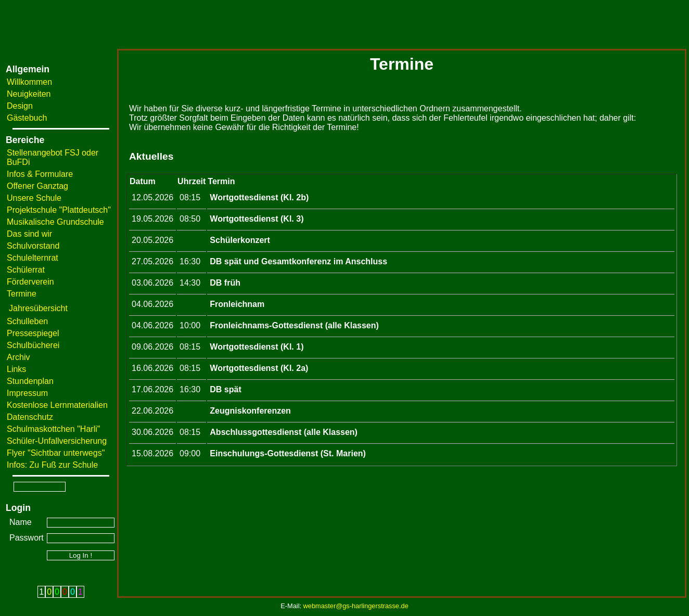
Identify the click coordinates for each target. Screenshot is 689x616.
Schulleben (27, 321)
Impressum (27, 393)
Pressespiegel (33, 333)
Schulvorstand (33, 246)
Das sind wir (29, 234)
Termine (22, 294)
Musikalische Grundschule (55, 222)
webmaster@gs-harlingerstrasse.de (356, 606)
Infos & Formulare (40, 174)
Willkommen (29, 82)
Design (20, 106)
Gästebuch (27, 118)
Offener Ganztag (37, 186)
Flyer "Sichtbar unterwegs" (56, 453)
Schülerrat (26, 270)
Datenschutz (30, 417)
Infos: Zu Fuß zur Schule (52, 465)
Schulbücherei (33, 345)
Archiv (18, 357)
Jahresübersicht (38, 308)
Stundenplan (30, 381)
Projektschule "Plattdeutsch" (59, 210)
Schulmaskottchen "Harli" (53, 429)
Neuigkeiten (29, 94)
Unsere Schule (34, 198)
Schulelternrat (33, 258)
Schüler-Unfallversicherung (57, 441)
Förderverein (30, 282)
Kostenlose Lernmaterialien (57, 405)
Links (16, 369)
